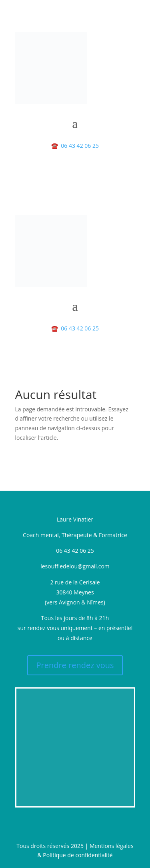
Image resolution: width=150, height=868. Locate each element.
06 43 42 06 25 (75, 146)
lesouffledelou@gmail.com (75, 566)
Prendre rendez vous (75, 665)
